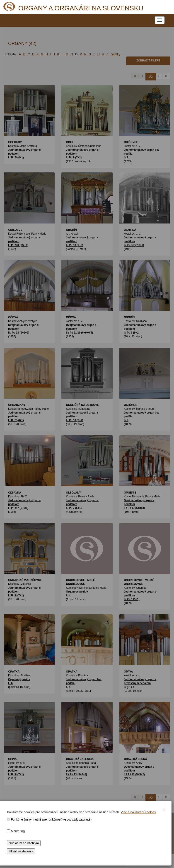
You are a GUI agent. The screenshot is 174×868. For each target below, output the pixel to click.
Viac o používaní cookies (138, 812)
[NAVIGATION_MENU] (160, 20)
